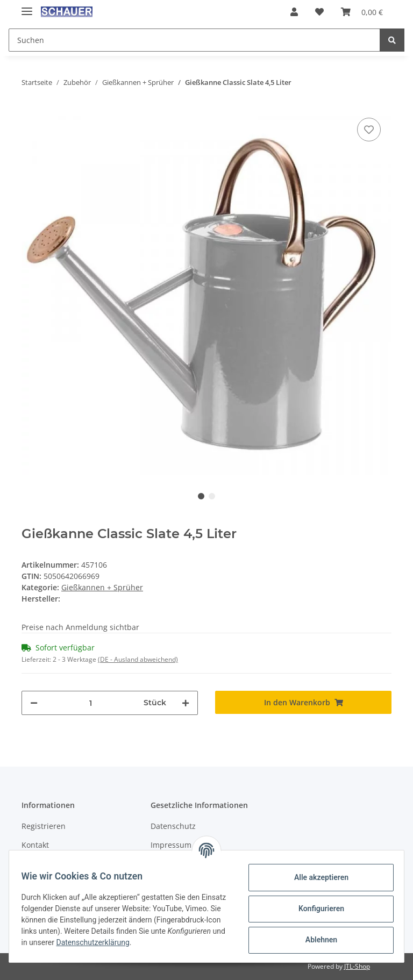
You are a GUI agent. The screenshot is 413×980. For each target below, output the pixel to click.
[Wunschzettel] (319, 12)
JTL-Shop (357, 966)
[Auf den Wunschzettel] (369, 130)
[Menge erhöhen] (186, 703)
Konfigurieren (316, 909)
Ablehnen (316, 940)
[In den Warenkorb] (303, 702)
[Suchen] (194, 40)
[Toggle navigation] (27, 7)
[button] (294, 12)
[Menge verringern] (34, 703)
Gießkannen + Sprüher (102, 587)
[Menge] (91, 703)
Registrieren (44, 826)
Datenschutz (173, 826)
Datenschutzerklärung (174, 942)
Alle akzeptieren (316, 877)
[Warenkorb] (362, 12)
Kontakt (35, 845)
